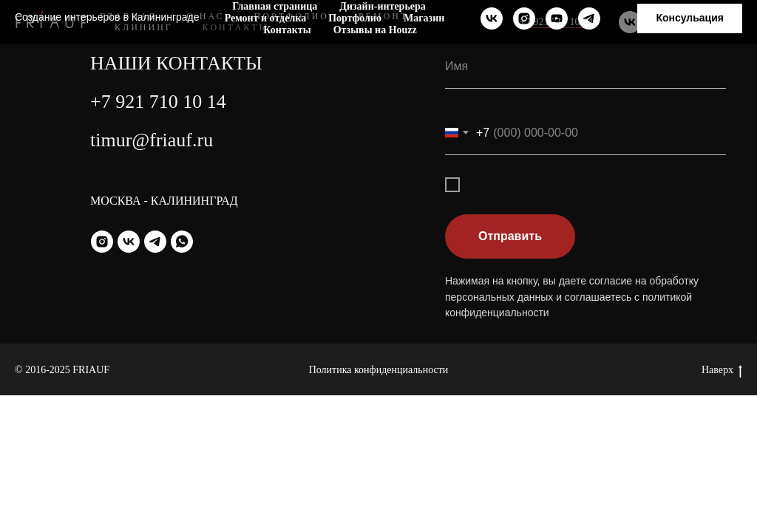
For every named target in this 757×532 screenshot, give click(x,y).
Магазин (424, 18)
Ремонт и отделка (265, 18)
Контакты (287, 30)
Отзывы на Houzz (375, 30)
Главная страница (275, 6)
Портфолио (355, 18)
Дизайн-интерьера (383, 6)
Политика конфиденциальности (379, 370)
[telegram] (589, 18)
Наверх (722, 371)
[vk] (492, 18)
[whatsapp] (182, 242)
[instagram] (524, 18)
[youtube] (557, 18)
